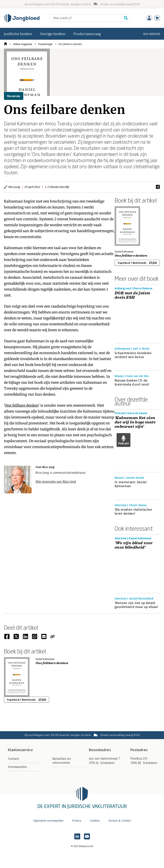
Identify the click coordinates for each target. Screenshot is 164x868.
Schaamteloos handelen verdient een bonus (133, 355)
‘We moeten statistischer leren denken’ (133, 512)
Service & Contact (120, 821)
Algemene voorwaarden (48, 821)
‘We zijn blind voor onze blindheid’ (134, 545)
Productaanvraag (87, 34)
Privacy (77, 821)
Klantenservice (20, 750)
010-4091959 (152, 34)
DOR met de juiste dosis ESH (132, 295)
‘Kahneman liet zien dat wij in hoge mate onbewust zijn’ (135, 422)
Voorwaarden (17, 767)
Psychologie (45, 44)
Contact (13, 759)
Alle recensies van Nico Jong (56, 482)
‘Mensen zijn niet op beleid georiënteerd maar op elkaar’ (137, 605)
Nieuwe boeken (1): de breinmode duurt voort (132, 382)
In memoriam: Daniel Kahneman (131, 484)
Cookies (95, 821)
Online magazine (23, 44)
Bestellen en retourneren (62, 761)
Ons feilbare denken (70, 44)
